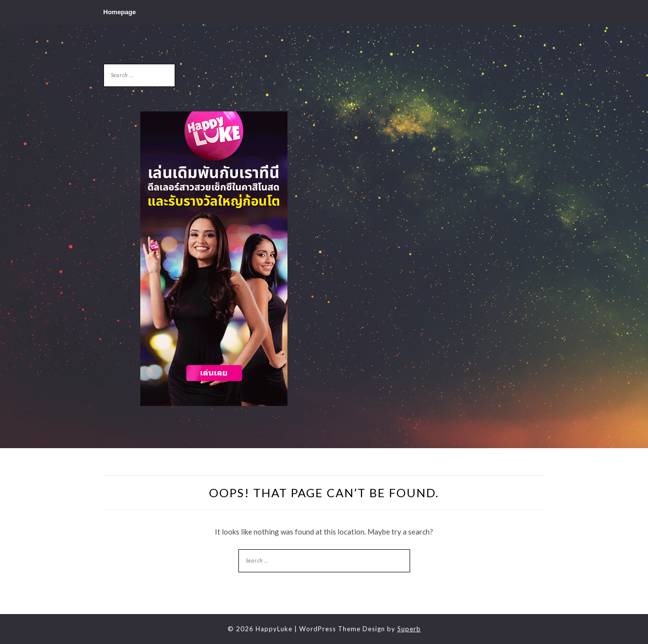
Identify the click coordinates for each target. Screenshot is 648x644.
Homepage (120, 12)
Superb (409, 629)
